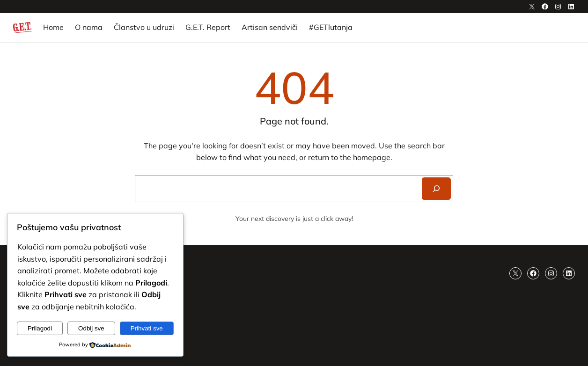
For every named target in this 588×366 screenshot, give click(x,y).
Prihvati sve (147, 328)
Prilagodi (40, 328)
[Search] (436, 189)
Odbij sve (91, 328)
